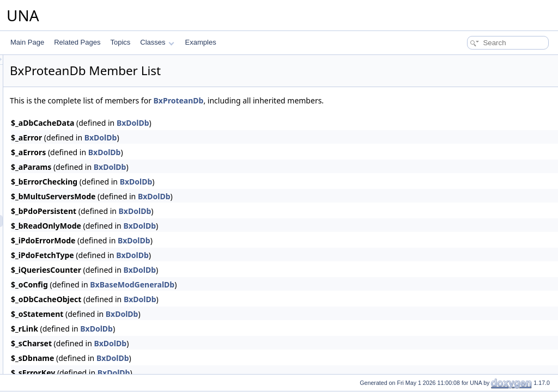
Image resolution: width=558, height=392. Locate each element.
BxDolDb (269, 123)
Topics (120, 42)
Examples (201, 42)
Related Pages (77, 42)
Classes (157, 42)
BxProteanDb (315, 100)
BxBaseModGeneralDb (268, 284)
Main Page (27, 42)
